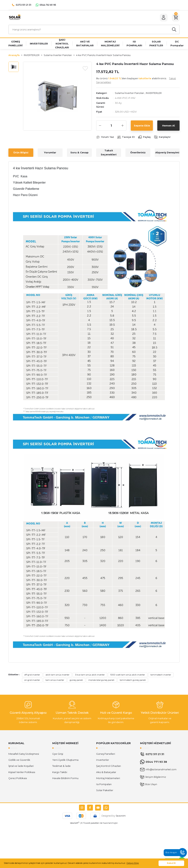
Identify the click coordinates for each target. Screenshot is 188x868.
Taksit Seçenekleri (109, 153)
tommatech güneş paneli (133, 681)
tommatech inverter (161, 675)
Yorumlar (50, 153)
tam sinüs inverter (55, 681)
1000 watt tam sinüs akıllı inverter (128, 675)
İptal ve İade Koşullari (21, 767)
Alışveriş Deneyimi (167, 153)
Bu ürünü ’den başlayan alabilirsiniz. (136, 81)
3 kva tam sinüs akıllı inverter (90, 675)
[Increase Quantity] (123, 126)
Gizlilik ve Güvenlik (19, 761)
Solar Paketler (105, 791)
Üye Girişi (58, 755)
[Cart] (176, 18)
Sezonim (121, 816)
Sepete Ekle (142, 126)
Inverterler (103, 761)
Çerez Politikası (18, 779)
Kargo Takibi (60, 773)
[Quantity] (111, 126)
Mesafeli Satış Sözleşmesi (24, 755)
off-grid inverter (32, 675)
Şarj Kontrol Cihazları (109, 767)
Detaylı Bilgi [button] (133, 863)
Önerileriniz (138, 153)
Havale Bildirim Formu (65, 779)
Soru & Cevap (79, 153)
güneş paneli (76, 681)
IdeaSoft (75, 824)
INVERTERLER (154, 94)
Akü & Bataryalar (106, 773)
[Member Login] (163, 18)
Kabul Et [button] (171, 863)
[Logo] (15, 18)
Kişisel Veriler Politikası (22, 773)
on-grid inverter (32, 681)
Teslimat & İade (61, 767)
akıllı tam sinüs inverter (58, 675)
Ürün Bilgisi (21, 153)
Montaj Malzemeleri (108, 779)
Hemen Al (169, 126)
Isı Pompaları (104, 785)
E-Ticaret (86, 824)
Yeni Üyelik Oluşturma (65, 761)
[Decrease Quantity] (100, 126)
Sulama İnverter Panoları (130, 94)
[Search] (94, 30)
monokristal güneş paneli (101, 681)
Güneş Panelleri (106, 755)
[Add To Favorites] (85, 69)
